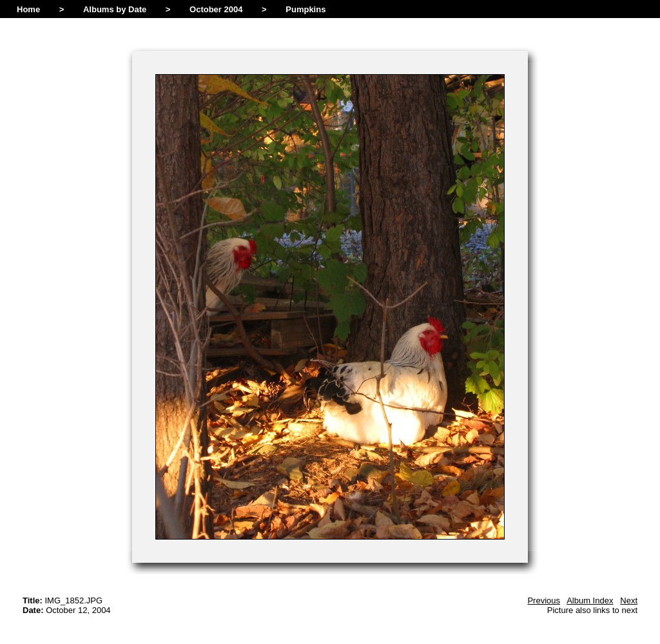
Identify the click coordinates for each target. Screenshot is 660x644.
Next (629, 600)
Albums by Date (115, 9)
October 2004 (216, 9)
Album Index (590, 600)
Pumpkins (306, 9)
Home (28, 9)
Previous (544, 600)
